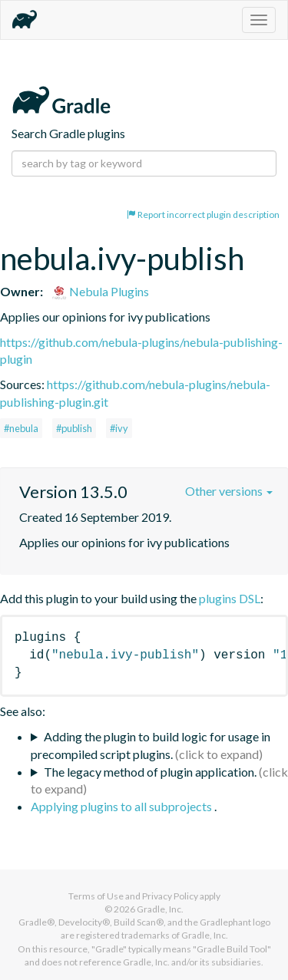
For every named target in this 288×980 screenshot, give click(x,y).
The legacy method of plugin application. (150, 772)
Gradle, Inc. (160, 909)
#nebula (21, 428)
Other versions (229, 491)
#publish (74, 428)
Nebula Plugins (100, 291)
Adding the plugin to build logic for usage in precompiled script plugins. (151, 745)
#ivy (119, 428)
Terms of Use (96, 896)
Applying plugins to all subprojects (122, 806)
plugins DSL (230, 598)
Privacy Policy (170, 896)
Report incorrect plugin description (203, 214)
